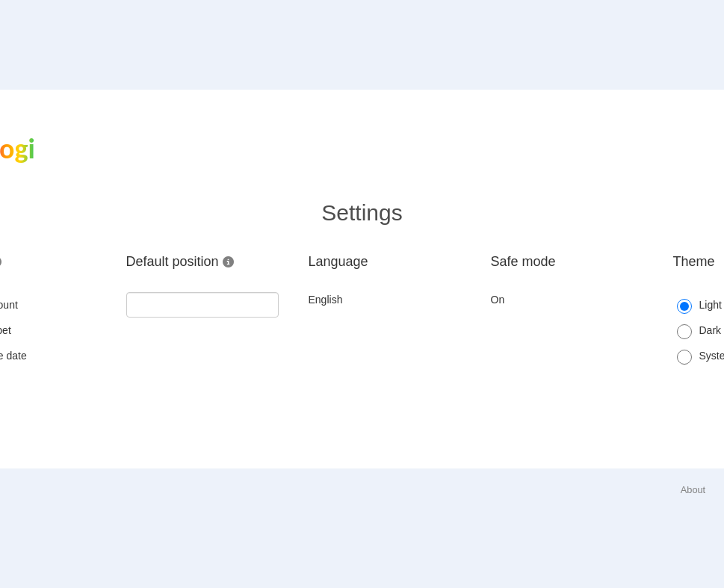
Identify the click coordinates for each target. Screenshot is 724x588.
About (693, 490)
